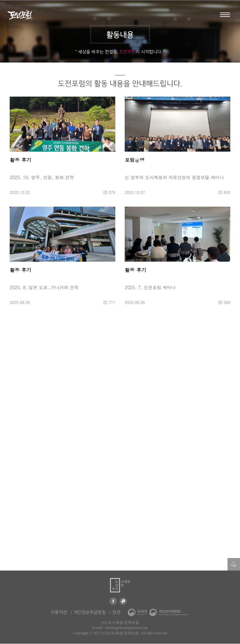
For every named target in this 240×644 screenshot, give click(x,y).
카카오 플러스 (123, 601)
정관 (116, 613)
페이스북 (113, 601)
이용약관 (59, 613)
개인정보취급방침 (90, 613)
